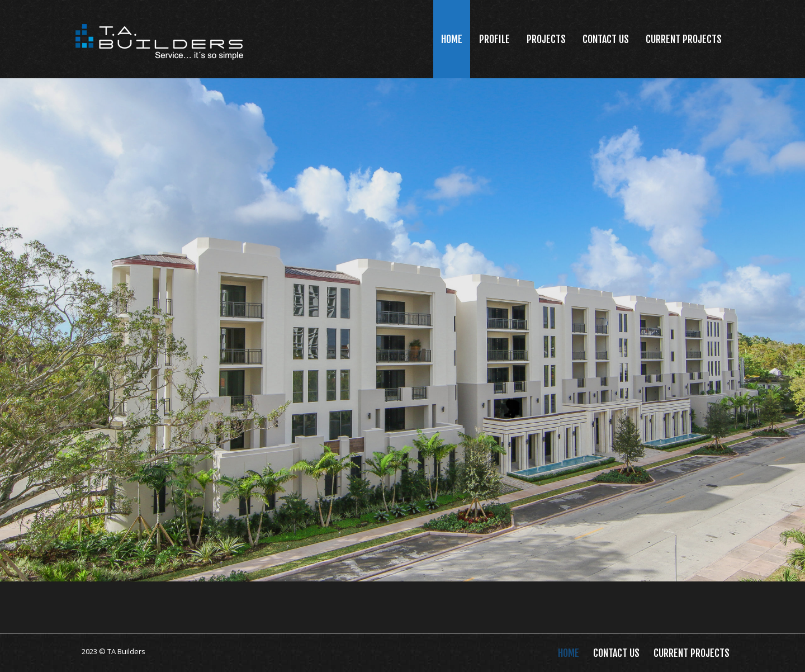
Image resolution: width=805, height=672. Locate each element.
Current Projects (684, 39)
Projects (546, 39)
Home (452, 39)
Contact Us (606, 39)
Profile (494, 39)
